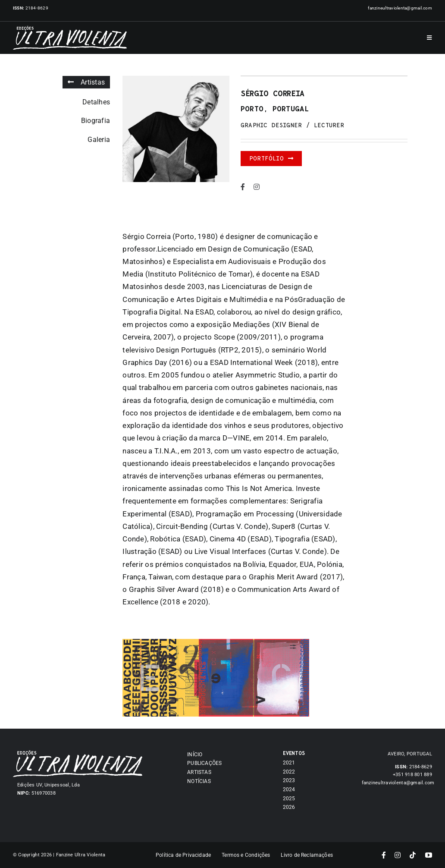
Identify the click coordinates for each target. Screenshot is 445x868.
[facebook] (243, 187)
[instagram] (257, 187)
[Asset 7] (78, 754)
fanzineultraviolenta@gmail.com (400, 8)
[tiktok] (413, 855)
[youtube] (429, 855)
